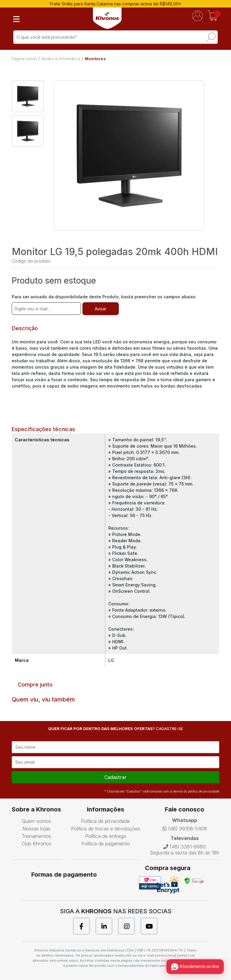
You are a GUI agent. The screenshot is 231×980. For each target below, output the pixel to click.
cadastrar (115, 777)
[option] (28, 96)
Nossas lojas (36, 829)
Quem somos (37, 821)
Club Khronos (37, 844)
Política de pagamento (106, 844)
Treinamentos (36, 836)
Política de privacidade (105, 821)
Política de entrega (105, 836)
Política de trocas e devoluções (106, 829)
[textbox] (115, 37)
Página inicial (24, 59)
